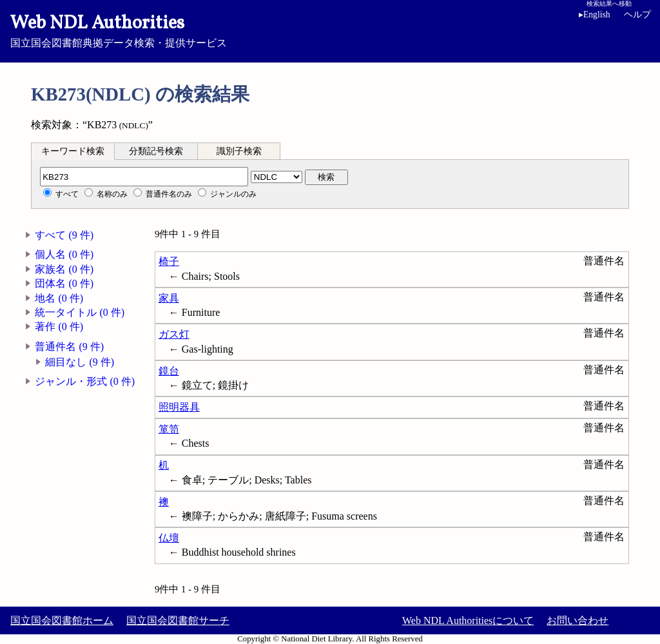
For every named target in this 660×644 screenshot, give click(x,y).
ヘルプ (637, 15)
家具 (169, 298)
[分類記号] (144, 177)
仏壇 (169, 538)
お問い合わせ (577, 620)
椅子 (169, 261)
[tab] (73, 151)
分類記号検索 (156, 151)
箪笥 (169, 429)
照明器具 (179, 407)
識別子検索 (239, 151)
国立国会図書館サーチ (178, 620)
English (595, 15)
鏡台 (169, 371)
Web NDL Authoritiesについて (468, 620)
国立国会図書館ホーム (62, 620)
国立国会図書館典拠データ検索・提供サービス (330, 30)
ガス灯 (174, 334)
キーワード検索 (73, 151)
